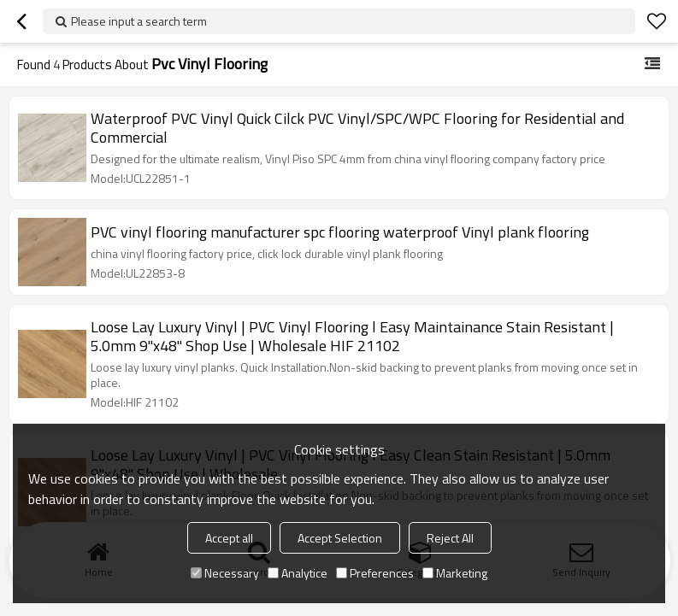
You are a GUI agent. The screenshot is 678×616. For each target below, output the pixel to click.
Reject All (450, 538)
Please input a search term (139, 21)
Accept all (229, 538)
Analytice (298, 573)
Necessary (225, 573)
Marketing (455, 573)
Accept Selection (340, 538)
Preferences (375, 573)
